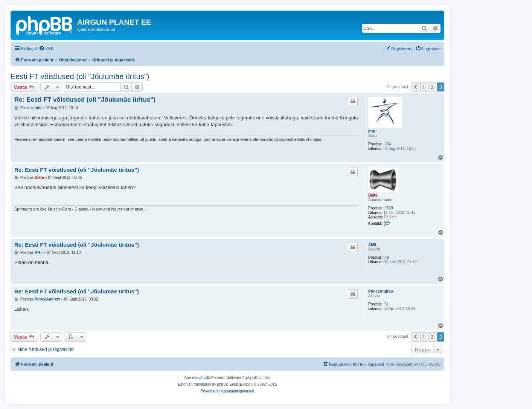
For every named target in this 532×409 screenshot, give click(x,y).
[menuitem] (46, 49)
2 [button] (432, 87)
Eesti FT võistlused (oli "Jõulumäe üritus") (80, 76)
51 (386, 304)
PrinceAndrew (381, 291)
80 (386, 257)
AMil (372, 245)
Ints (372, 131)
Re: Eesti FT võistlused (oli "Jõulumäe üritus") (85, 100)
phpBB (205, 378)
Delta (373, 195)
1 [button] (424, 87)
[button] (415, 87)
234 (388, 144)
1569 (389, 208)
